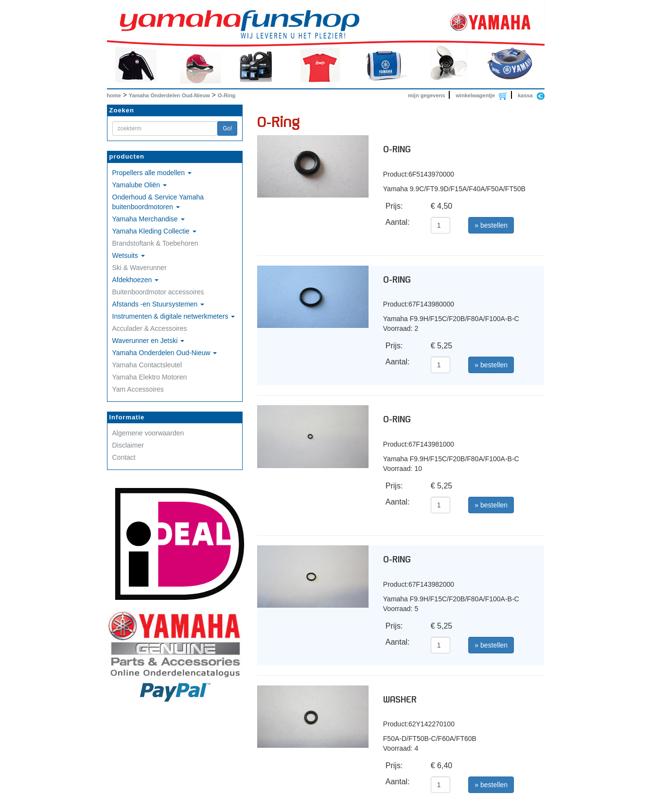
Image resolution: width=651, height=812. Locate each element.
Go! (227, 128)
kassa (525, 95)
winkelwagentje (475, 95)
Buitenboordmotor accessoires (158, 292)
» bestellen (491, 225)
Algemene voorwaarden (148, 433)
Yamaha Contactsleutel (147, 365)
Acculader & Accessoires (150, 328)
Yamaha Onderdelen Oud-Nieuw (169, 95)
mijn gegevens (426, 95)
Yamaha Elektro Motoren (150, 377)
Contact (124, 457)
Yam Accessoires (138, 389)
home (114, 95)
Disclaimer (128, 445)
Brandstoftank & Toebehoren (155, 243)
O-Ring (227, 95)
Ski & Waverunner (140, 268)
